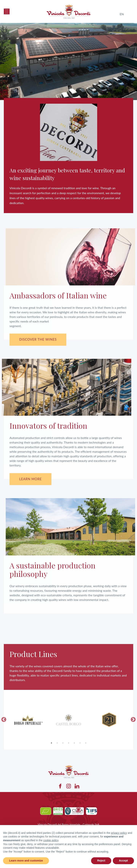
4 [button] (69, 760)
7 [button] (86, 760)
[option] (28, 737)
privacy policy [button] (119, 833)
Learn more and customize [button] (26, 861)
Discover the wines (38, 339)
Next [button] (133, 737)
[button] (7, 11)
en (122, 14)
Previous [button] (4, 737)
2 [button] (57, 760)
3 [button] (63, 760)
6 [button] (80, 760)
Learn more (30, 479)
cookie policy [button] (51, 840)
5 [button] (74, 760)
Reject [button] (101, 861)
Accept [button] (123, 861)
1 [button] (51, 760)
